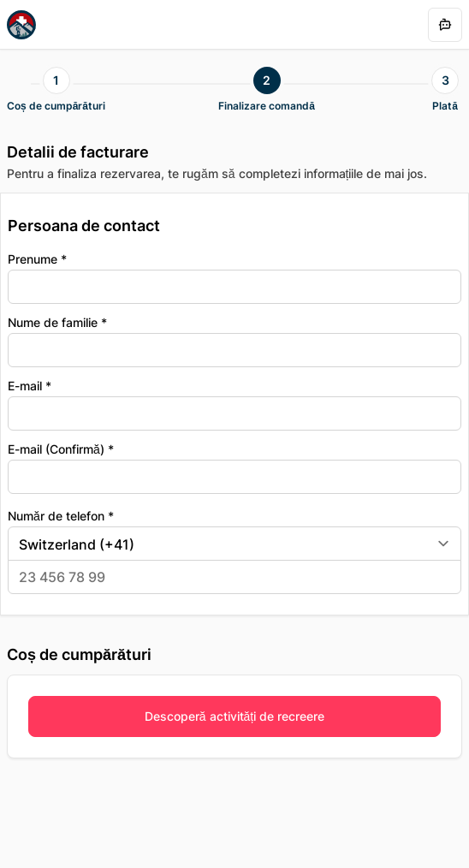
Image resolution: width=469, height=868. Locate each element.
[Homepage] (21, 25)
